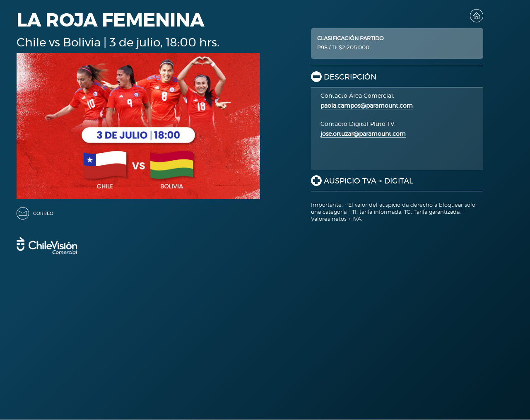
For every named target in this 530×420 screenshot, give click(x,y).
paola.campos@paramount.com (367, 106)
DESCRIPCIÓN (350, 77)
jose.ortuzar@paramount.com (363, 134)
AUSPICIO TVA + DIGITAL (368, 181)
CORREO (43, 214)
